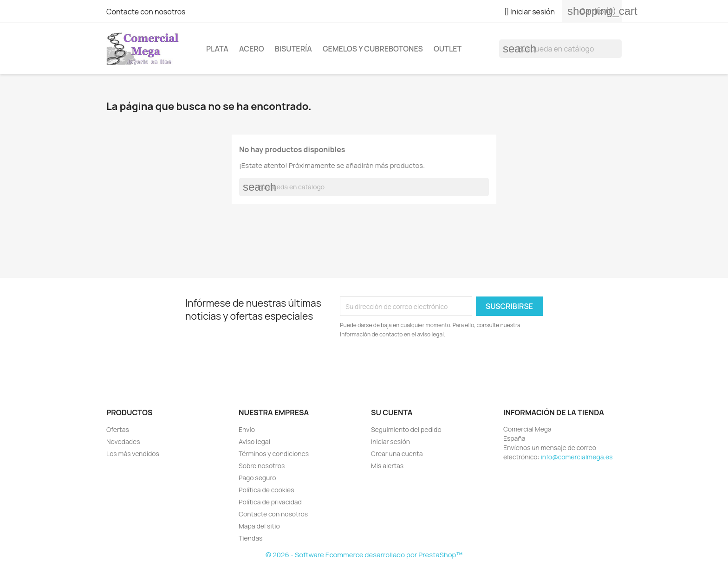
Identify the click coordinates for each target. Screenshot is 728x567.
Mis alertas (387, 466)
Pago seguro (257, 478)
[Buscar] (560, 49)
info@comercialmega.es (577, 457)
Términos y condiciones (274, 454)
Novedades (123, 441)
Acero (251, 49)
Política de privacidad (270, 502)
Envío (247, 429)
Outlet (448, 49)
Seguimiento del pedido (406, 429)
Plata (217, 49)
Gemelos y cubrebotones (373, 49)
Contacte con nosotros (146, 12)
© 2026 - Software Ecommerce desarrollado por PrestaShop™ (364, 555)
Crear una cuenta (397, 454)
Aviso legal (254, 441)
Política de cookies (266, 490)
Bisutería (293, 49)
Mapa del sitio (259, 526)
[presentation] (417, 365)
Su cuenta (392, 412)
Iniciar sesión (390, 441)
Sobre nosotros (262, 466)
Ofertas (118, 429)
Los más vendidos (133, 454)
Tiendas (250, 538)
